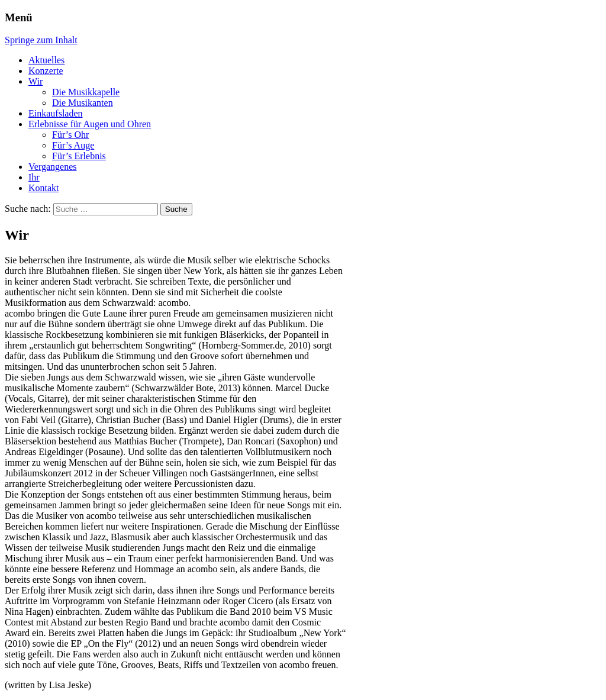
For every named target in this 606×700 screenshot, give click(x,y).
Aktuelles (46, 60)
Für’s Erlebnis (79, 156)
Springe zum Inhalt (41, 40)
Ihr (34, 177)
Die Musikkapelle (86, 92)
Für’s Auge (73, 145)
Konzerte (46, 71)
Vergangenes (52, 167)
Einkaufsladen (56, 113)
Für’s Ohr (70, 135)
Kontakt (44, 188)
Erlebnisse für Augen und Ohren (90, 124)
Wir (36, 81)
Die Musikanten (83, 103)
